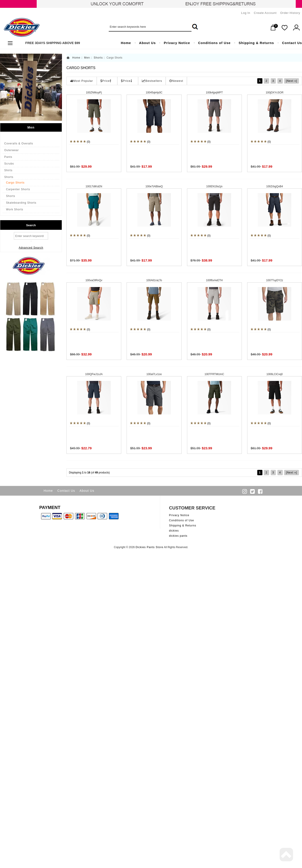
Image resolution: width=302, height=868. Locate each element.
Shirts (8, 170)
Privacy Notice (179, 515)
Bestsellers (152, 81)
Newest (176, 81)
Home (76, 58)
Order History (290, 13)
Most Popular (82, 81)
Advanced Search (31, 248)
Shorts (9, 177)
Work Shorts (15, 209)
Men (87, 58)
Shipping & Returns (183, 526)
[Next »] (291, 81)
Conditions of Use (182, 520)
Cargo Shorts (15, 183)
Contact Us (66, 491)
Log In (246, 13)
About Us (87, 491)
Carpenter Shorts (18, 189)
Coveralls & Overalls (19, 144)
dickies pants (178, 536)
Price (106, 81)
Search (31, 225)
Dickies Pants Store (149, 547)
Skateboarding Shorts (21, 203)
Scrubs (9, 164)
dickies (174, 531)
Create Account (265, 13)
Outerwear (12, 150)
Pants (8, 157)
